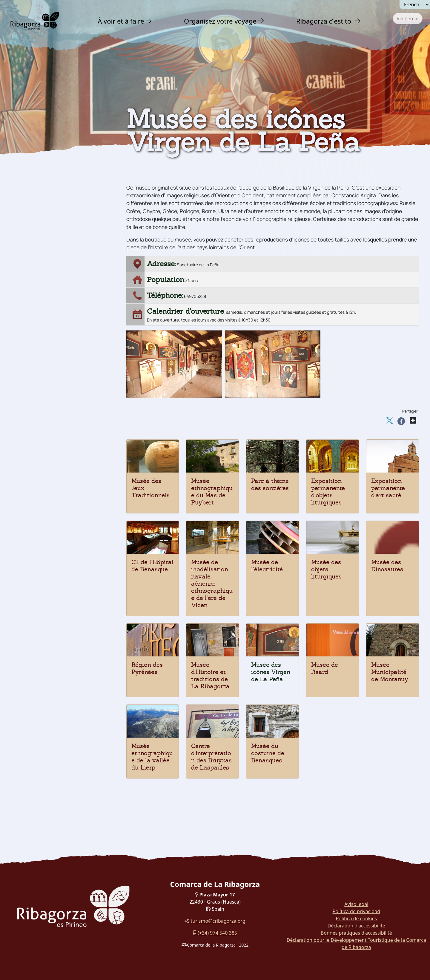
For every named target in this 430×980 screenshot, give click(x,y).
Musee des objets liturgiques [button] (53, 311)
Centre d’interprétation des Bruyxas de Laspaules (211, 757)
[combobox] (408, 19)
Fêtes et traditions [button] (43, 474)
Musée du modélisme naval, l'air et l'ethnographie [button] (60, 336)
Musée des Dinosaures (387, 566)
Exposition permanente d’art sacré (388, 488)
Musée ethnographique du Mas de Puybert (212, 492)
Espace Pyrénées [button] (40, 289)
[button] (149, 21)
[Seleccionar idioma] (415, 4)
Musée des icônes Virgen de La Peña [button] (57, 260)
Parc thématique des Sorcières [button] (56, 392)
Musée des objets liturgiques (326, 569)
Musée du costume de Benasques (268, 753)
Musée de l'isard (325, 668)
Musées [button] (28, 224)
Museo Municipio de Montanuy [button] (56, 419)
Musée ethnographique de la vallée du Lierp (152, 757)
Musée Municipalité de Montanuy (390, 672)
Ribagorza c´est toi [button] (325, 21)
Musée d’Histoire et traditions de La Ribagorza (210, 676)
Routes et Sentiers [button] (47, 513)
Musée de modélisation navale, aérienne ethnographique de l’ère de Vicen (212, 584)
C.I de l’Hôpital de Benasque (152, 566)
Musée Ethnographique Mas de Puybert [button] (56, 406)
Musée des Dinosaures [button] (46, 300)
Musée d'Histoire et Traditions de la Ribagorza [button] (62, 276)
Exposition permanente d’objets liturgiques (328, 492)
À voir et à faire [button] (121, 21)
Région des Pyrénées (147, 668)
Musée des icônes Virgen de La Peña (271, 672)
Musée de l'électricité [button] (45, 323)
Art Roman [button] (33, 177)
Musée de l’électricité (267, 566)
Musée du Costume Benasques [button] (56, 462)
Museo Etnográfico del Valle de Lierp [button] (57, 432)
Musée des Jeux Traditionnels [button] (55, 236)
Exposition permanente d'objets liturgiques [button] (56, 379)
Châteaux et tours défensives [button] (58, 165)
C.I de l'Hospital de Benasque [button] (54, 349)
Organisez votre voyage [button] (220, 21)
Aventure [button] (33, 139)
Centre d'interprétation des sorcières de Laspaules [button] (62, 448)
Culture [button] (30, 152)
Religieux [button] (31, 189)
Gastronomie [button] (39, 487)
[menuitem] (126, 21)
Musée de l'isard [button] (39, 247)
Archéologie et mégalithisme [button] (58, 200)
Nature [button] (29, 127)
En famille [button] (34, 500)
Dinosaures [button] (33, 212)
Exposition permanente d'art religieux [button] (53, 363)
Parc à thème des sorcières (270, 484)
